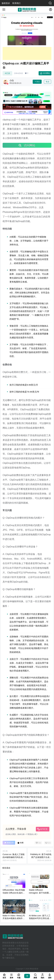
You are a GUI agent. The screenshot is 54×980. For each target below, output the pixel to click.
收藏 (20, 843)
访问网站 (45, 73)
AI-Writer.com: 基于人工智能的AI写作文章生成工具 (40, 918)
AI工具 (7, 73)
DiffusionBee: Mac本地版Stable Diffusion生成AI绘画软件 (14, 893)
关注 (37, 82)
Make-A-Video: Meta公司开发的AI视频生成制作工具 (14, 918)
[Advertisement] (27, 53)
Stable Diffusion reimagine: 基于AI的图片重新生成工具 (40, 893)
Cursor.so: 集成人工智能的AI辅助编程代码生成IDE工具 (14, 857)
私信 (48, 82)
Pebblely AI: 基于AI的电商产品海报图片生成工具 (41, 857)
